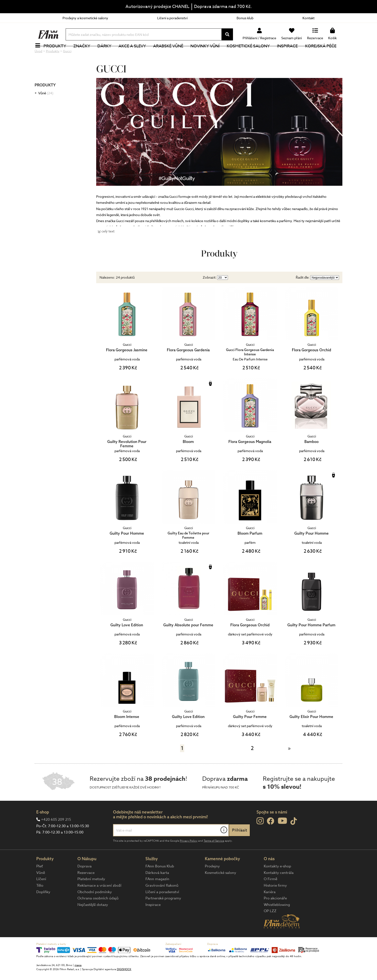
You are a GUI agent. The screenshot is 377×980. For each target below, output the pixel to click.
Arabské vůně (171, 54)
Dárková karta (157, 889)
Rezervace (86, 889)
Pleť (40, 882)
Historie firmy (275, 902)
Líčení (41, 895)
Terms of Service (214, 857)
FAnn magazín (157, 895)
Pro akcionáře (275, 914)
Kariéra (270, 908)
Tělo (40, 902)
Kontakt (308, 18)
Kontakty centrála (279, 889)
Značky (84, 54)
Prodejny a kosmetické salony (85, 18)
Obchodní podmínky (95, 908)
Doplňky (43, 908)
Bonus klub (245, 18)
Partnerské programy (163, 914)
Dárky (107, 54)
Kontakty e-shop (277, 882)
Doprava (85, 882)
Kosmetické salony (251, 54)
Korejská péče (323, 54)
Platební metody (91, 895)
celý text (108, 247)
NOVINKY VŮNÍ (208, 54)
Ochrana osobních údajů (98, 914)
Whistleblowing (277, 921)
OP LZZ (270, 927)
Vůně (46, 109)
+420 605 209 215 (56, 836)
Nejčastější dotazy (93, 921)
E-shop (43, 828)
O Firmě (270, 895)
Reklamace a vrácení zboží (99, 902)
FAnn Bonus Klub (160, 882)
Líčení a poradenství (172, 18)
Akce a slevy (135, 54)
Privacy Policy (189, 857)
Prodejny (212, 882)
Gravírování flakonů (162, 902)
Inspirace (290, 54)
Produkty (57, 54)
